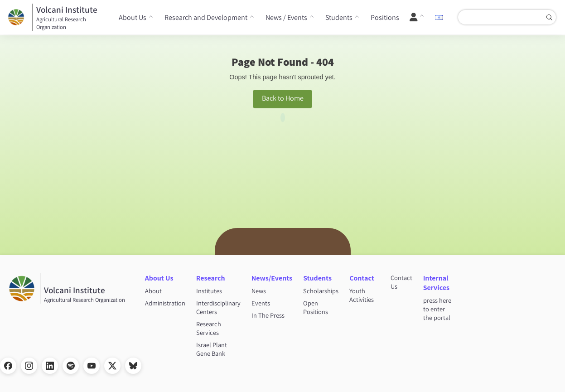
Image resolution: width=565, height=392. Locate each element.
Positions (385, 17)
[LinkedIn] (50, 366)
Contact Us (401, 282)
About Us (133, 17)
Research (211, 278)
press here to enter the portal (437, 309)
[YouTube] (92, 366)
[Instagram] (29, 366)
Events (261, 303)
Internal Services (436, 283)
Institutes (209, 291)
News (259, 291)
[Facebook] (8, 366)
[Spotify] (71, 366)
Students (339, 17)
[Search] (549, 17)
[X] (112, 366)
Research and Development (206, 17)
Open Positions (316, 307)
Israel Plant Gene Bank (212, 349)
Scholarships (321, 291)
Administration (165, 303)
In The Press (268, 315)
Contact (362, 278)
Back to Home (283, 98)
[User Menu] (417, 17)
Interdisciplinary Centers (218, 307)
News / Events (286, 17)
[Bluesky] (133, 366)
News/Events (272, 278)
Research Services (209, 328)
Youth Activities (362, 295)
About (153, 291)
